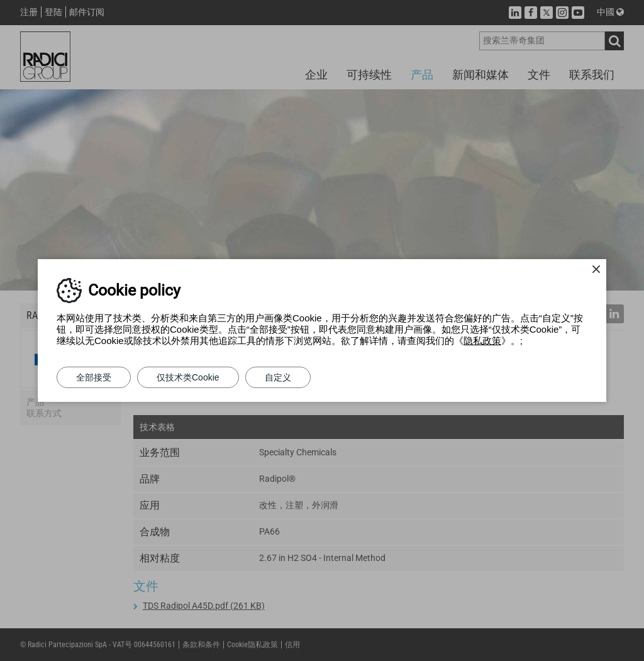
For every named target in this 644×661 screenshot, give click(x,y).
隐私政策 (482, 341)
